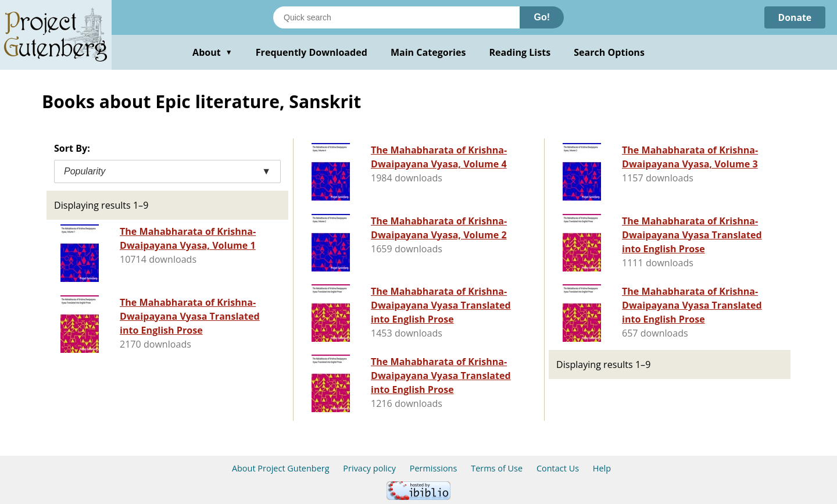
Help (602, 468)
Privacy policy (369, 468)
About (212, 52)
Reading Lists (520, 52)
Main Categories (428, 52)
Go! (542, 17)
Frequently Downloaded (312, 52)
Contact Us (558, 468)
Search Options (609, 52)
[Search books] (396, 17)
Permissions (434, 468)
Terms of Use (497, 468)
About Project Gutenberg (281, 468)
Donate (794, 17)
